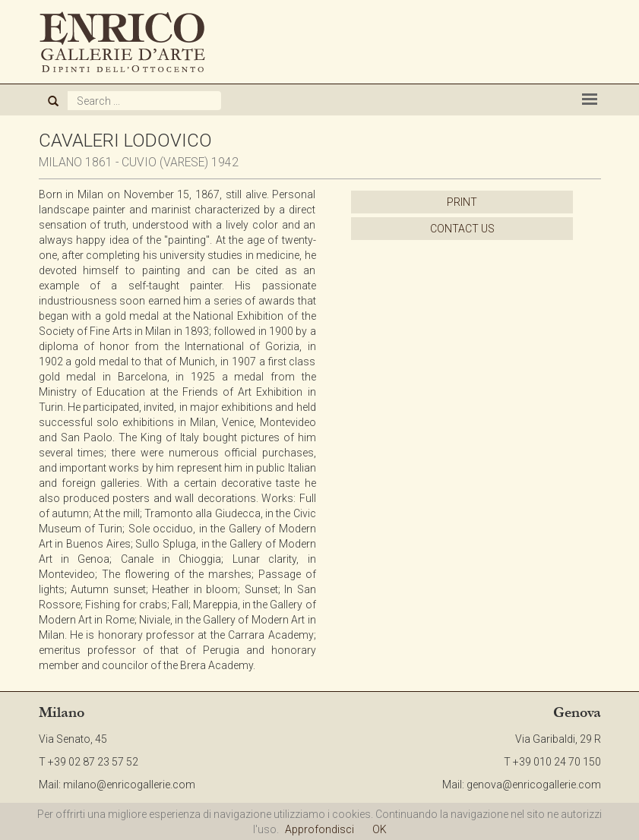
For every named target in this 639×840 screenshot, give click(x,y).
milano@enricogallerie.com (129, 785)
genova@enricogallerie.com (534, 785)
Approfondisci (319, 829)
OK (380, 829)
